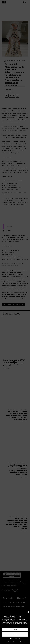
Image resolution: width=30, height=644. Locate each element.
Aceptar (15, 630)
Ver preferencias (15, 638)
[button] (28, 612)
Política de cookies (11, 642)
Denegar (15, 634)
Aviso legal (23, 642)
